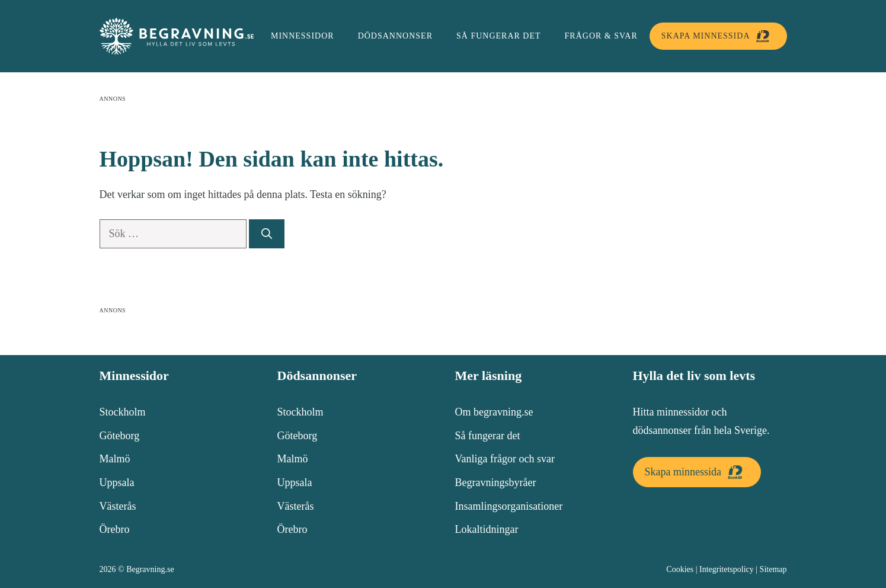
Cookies (680, 569)
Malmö (115, 459)
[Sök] (267, 234)
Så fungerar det (499, 36)
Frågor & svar (601, 36)
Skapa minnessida (718, 36)
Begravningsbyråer (496, 482)
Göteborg (120, 436)
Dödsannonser (395, 36)
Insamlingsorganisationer (509, 506)
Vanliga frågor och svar (505, 459)
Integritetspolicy (727, 569)
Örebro (115, 529)
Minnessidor (303, 36)
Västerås (118, 506)
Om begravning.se (494, 412)
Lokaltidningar (487, 529)
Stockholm (123, 412)
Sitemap (773, 569)
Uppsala (117, 482)
